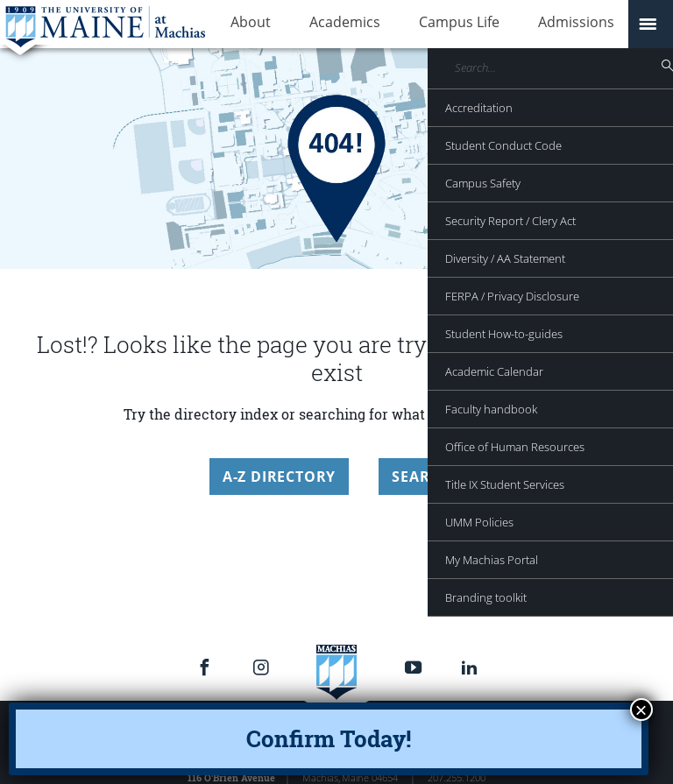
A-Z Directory (279, 477)
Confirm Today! (329, 738)
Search (421, 477)
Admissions (515, 25)
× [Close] (641, 710)
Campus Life (415, 25)
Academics (319, 25)
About (242, 25)
